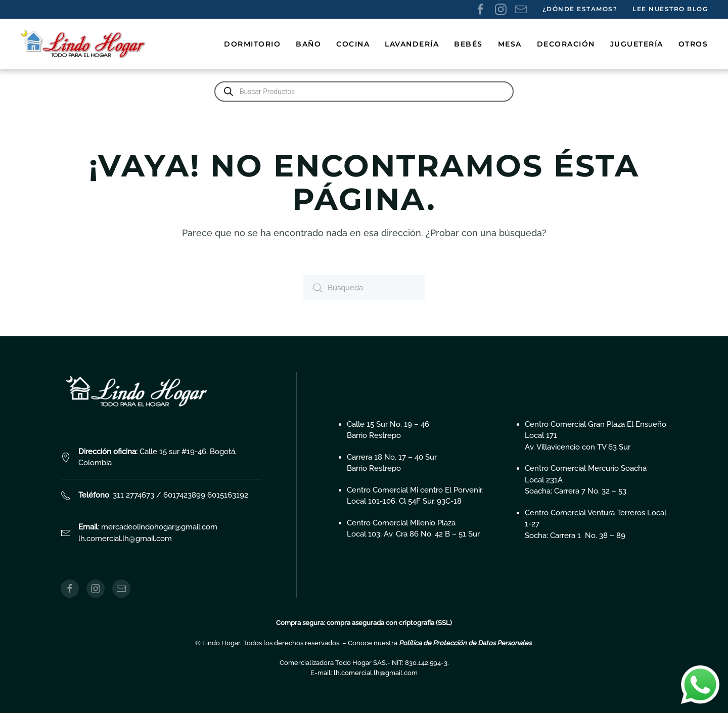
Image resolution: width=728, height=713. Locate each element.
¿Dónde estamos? (580, 9)
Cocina (353, 44)
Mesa (510, 44)
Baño (308, 44)
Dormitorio (252, 44)
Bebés (468, 44)
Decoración (566, 44)
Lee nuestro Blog (670, 9)
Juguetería (637, 44)
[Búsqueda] (364, 288)
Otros (693, 44)
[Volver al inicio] (85, 44)
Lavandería (412, 44)
